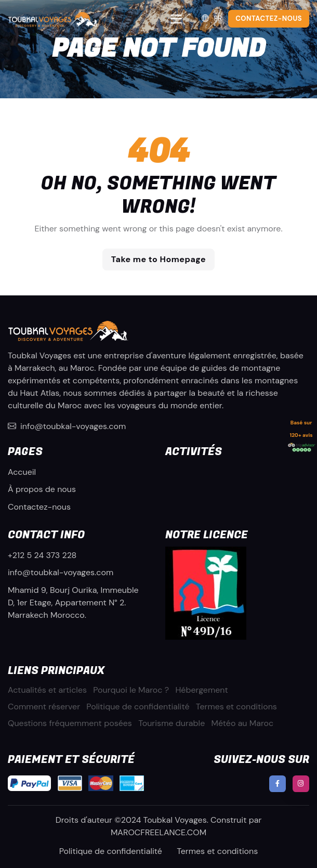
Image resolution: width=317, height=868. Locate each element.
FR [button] (211, 18)
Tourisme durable (171, 723)
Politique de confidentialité (138, 707)
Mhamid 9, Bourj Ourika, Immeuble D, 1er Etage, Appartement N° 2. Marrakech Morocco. (73, 603)
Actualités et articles (47, 690)
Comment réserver (44, 707)
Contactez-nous (39, 507)
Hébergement (201, 690)
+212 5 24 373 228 (42, 555)
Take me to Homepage (158, 259)
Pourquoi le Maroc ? (131, 690)
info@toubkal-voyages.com (67, 426)
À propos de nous (42, 489)
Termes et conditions (236, 707)
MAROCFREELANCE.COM (158, 832)
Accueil (22, 472)
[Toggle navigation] (176, 19)
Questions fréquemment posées (70, 723)
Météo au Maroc (243, 723)
